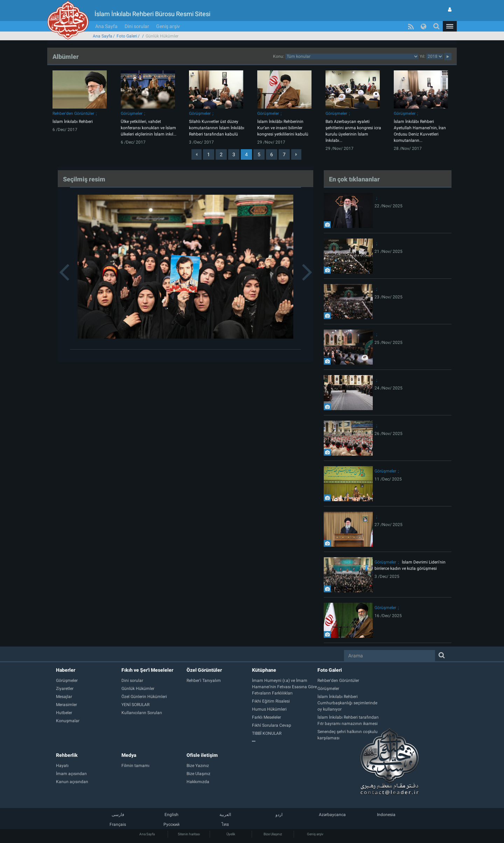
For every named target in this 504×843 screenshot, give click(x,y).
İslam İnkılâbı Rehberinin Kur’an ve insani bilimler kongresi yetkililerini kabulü (283, 128)
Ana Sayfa (106, 26)
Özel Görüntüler (204, 670)
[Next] (296, 154)
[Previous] (197, 154)
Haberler (66, 670)
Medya (129, 755)
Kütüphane (264, 670)
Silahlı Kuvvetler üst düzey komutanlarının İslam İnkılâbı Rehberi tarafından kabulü (217, 128)
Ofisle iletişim (202, 755)
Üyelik (231, 834)
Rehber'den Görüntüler (73, 113)
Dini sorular (137, 26)
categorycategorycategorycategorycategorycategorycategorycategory (352, 56)
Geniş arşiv (168, 26)
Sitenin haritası (189, 834)
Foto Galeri (127, 36)
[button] (450, 26)
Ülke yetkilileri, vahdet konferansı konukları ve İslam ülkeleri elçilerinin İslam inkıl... (149, 128)
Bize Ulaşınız (273, 834)
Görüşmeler (132, 113)
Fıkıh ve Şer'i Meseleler (147, 670)
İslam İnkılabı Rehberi (73, 122)
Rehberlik (67, 755)
